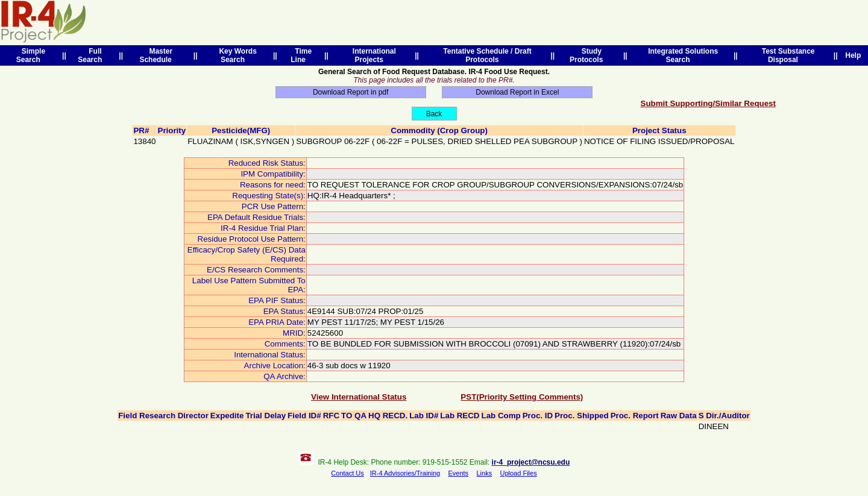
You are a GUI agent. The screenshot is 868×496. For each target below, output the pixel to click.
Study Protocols (588, 55)
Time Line (301, 55)
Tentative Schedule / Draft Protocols (486, 55)
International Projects (372, 55)
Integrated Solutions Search (681, 55)
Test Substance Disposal (786, 55)
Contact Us (347, 473)
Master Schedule (157, 55)
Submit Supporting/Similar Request (708, 103)
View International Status (359, 397)
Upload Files (519, 473)
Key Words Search (236, 55)
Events (458, 473)
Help (853, 55)
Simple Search (31, 55)
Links (484, 473)
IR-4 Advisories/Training (405, 473)
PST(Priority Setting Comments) (522, 397)
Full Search (92, 55)
